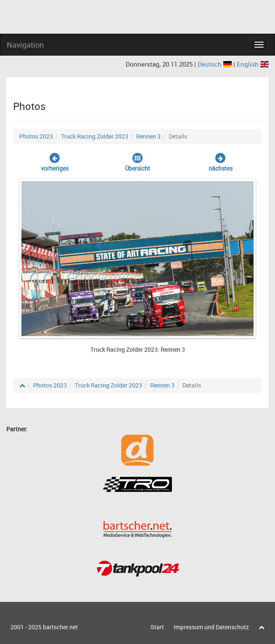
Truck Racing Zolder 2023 (95, 136)
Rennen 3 (148, 136)
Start (157, 627)
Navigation (25, 45)
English (253, 64)
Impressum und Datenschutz (211, 627)
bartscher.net (60, 627)
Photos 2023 (36, 136)
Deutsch (216, 64)
